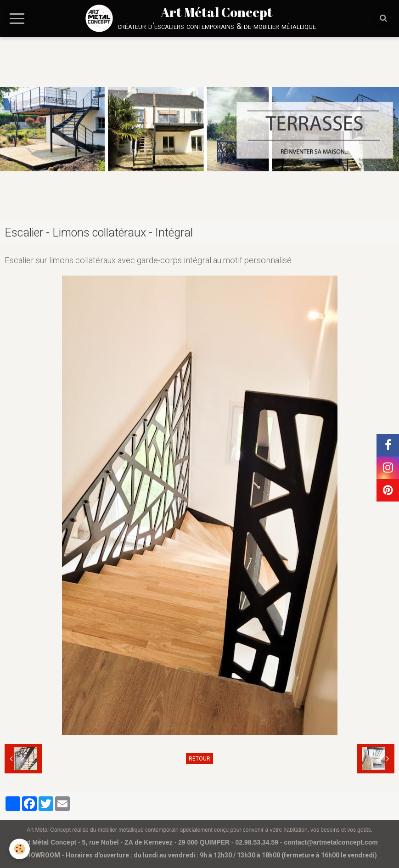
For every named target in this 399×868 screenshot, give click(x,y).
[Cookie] (20, 849)
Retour (199, 759)
